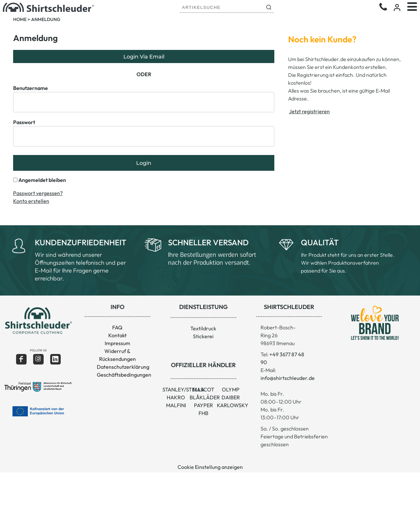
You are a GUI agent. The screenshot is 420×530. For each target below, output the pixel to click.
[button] (38, 320)
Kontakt (117, 335)
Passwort (24, 122)
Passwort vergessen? (38, 193)
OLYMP (231, 389)
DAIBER (231, 397)
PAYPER (203, 405)
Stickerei (203, 336)
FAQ (117, 327)
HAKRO (176, 397)
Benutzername (31, 88)
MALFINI (176, 405)
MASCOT (203, 389)
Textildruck (203, 328)
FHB (203, 413)
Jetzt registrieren (309, 111)
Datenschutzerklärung (123, 367)
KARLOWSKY (233, 405)
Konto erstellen (31, 201)
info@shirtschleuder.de (288, 378)
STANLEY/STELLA (183, 389)
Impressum (117, 343)
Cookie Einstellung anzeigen (210, 467)
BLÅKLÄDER (205, 397)
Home (20, 19)
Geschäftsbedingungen (124, 375)
